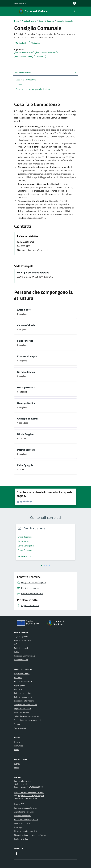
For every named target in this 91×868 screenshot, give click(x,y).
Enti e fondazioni (21, 648)
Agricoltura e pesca (22, 674)
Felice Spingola (25, 465)
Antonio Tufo (24, 310)
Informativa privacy (22, 823)
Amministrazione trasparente (26, 820)
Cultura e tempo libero (23, 697)
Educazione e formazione (24, 701)
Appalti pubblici (20, 685)
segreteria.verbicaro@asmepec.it (31, 796)
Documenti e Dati (21, 660)
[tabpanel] (45, 544)
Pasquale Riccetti (26, 450)
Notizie (17, 742)
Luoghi (17, 764)
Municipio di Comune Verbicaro (33, 273)
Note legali (19, 827)
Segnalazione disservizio (24, 812)
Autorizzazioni (20, 689)
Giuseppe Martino (26, 403)
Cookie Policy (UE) (21, 839)
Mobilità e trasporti (22, 712)
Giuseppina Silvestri (27, 419)
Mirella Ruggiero (26, 434)
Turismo (17, 724)
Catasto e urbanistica (23, 693)
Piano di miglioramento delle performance (31, 835)
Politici (17, 652)
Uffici (16, 644)
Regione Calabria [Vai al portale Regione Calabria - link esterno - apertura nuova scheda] (20, 3)
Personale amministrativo (25, 656)
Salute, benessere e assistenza (27, 716)
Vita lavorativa (20, 728)
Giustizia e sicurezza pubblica (26, 705)
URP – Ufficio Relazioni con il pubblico (29, 793)
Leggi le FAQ (19, 804)
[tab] (41, 566)
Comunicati (19, 746)
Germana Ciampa (26, 372)
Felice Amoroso (25, 341)
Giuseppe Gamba (26, 388)
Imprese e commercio (23, 708)
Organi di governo (21, 636)
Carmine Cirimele (26, 325)
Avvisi (17, 750)
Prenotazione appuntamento (26, 808)
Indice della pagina (45, 72)
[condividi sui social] (20, 43)
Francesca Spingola (27, 356)
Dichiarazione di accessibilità (25, 831)
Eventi (17, 768)
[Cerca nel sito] (74, 11)
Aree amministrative (22, 640)
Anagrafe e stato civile (23, 681)
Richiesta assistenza (22, 816)
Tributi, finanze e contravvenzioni (27, 720)
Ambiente (18, 678)
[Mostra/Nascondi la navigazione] (3, 11)
